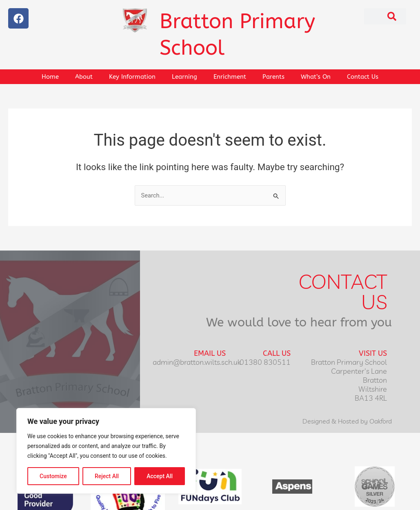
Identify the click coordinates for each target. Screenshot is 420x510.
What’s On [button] (316, 77)
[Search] (392, 16)
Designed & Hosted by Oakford (347, 421)
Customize (53, 476)
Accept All (160, 476)
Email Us (210, 354)
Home (50, 77)
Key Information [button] (132, 77)
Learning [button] (184, 77)
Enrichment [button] (230, 77)
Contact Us (363, 77)
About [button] (84, 77)
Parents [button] (273, 77)
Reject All (107, 476)
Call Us (277, 354)
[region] (106, 451)
